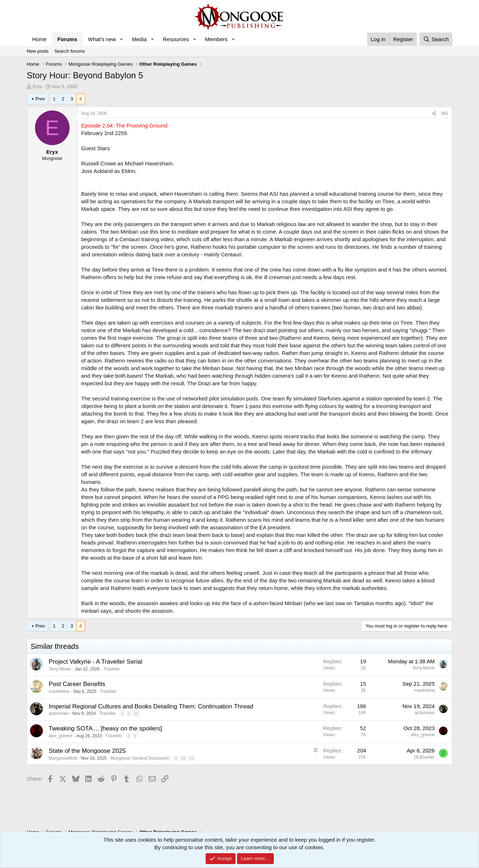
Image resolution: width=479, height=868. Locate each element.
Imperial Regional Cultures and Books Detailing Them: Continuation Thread (151, 706)
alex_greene (61, 736)
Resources (176, 39)
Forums (67, 39)
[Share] (434, 114)
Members (216, 39)
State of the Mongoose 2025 (87, 751)
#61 (445, 113)
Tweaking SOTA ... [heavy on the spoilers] (105, 728)
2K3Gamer (424, 757)
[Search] (436, 39)
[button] (122, 39)
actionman (59, 713)
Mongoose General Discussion (140, 758)
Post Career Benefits (77, 684)
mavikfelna (59, 691)
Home (39, 39)
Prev (40, 99)
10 (136, 713)
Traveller (111, 669)
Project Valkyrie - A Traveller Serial (96, 662)
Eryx (38, 86)
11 (192, 758)
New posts (38, 51)
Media (139, 39)
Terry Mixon (60, 669)
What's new (102, 39)
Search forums (70, 51)
